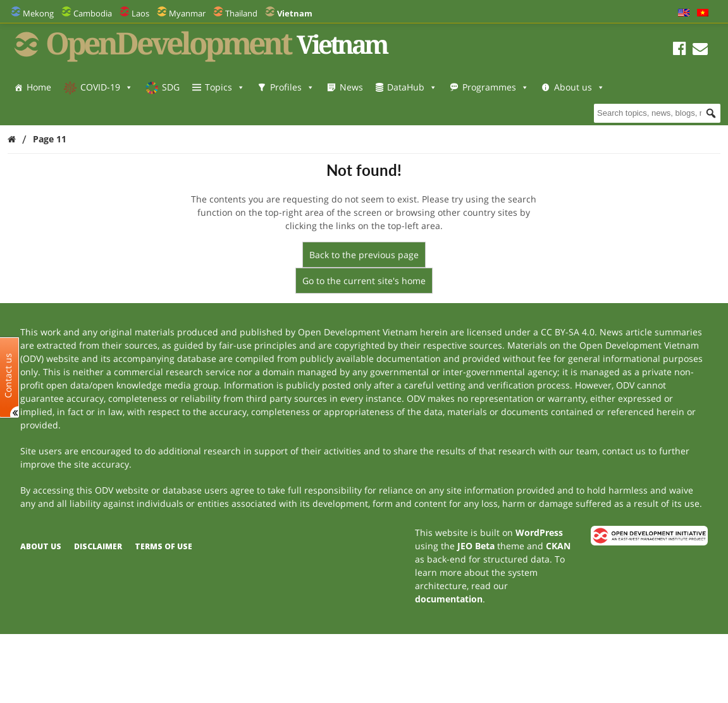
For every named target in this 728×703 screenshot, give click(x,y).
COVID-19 (107, 87)
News (351, 87)
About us (52, 112)
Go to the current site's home (364, 281)
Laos (140, 13)
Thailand (241, 13)
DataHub (412, 87)
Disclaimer (98, 546)
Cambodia (93, 13)
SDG (171, 87)
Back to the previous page (364, 255)
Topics (225, 87)
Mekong (38, 13)
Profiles (292, 87)
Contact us (8, 376)
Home (39, 87)
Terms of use (163, 546)
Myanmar (187, 13)
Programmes (496, 87)
